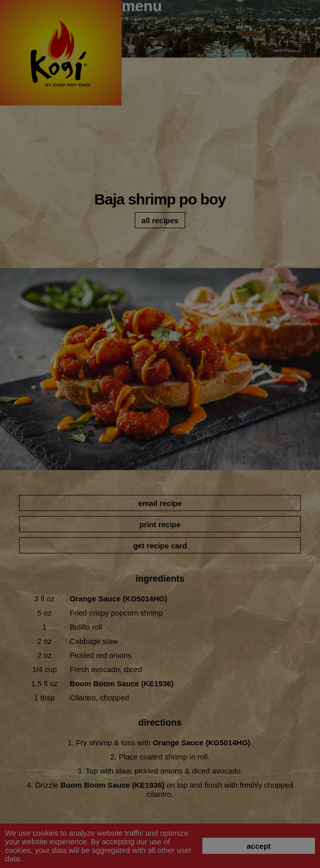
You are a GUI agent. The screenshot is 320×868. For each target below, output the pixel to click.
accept (259, 846)
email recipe (160, 503)
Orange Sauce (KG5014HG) (118, 599)
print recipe (160, 524)
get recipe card (160, 546)
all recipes (160, 220)
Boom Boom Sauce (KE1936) (122, 683)
